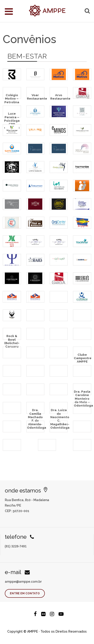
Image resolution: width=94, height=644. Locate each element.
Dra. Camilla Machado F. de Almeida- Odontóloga (36, 411)
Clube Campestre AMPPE (82, 355)
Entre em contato (25, 593)
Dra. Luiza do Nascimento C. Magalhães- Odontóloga (59, 411)
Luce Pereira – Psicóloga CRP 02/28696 (12, 114)
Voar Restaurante (36, 96)
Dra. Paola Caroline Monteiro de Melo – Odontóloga (82, 392)
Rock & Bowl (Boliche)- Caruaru (12, 337)
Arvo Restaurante (59, 96)
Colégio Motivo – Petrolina (12, 96)
